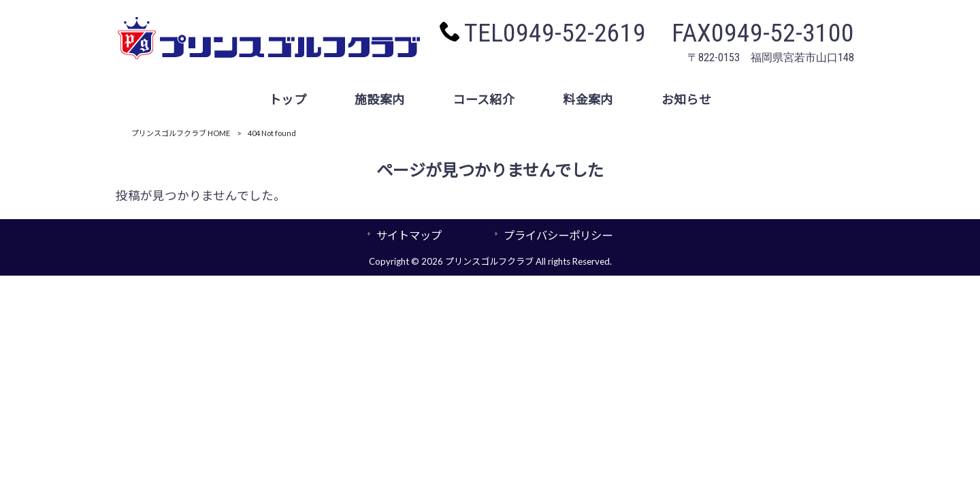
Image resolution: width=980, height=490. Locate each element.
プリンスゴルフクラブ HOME (181, 133)
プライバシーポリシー (558, 235)
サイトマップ (409, 235)
